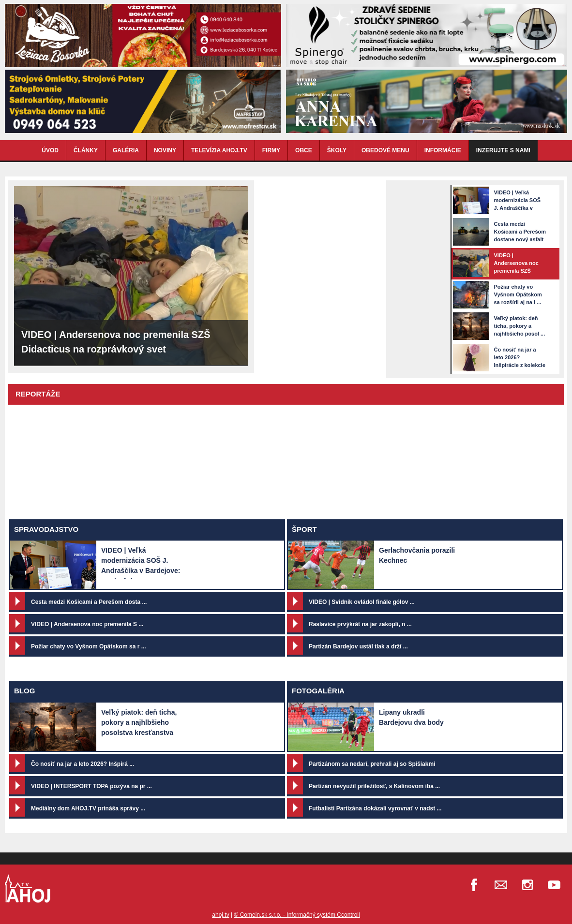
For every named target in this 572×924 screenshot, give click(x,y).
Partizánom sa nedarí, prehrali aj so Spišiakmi (372, 764)
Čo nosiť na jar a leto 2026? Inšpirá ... (83, 764)
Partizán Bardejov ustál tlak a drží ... (358, 646)
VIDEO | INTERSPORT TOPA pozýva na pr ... (91, 786)
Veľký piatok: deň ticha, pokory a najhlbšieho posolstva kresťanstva (139, 722)
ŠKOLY (337, 150)
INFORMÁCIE (443, 150)
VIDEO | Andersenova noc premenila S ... (87, 624)
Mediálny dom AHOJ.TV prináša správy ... (88, 808)
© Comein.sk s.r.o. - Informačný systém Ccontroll (297, 915)
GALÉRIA (126, 150)
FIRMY (271, 150)
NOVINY (165, 150)
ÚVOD (50, 150)
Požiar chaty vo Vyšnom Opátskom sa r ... (89, 646)
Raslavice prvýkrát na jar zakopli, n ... (360, 624)
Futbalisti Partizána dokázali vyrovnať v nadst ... (375, 808)
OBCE (304, 150)
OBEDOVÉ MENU (385, 150)
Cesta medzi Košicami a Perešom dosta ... (89, 602)
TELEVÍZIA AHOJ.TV (219, 150)
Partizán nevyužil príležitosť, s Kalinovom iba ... (374, 786)
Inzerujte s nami (503, 150)
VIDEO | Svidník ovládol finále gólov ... (362, 602)
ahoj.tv (220, 915)
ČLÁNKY (86, 150)
